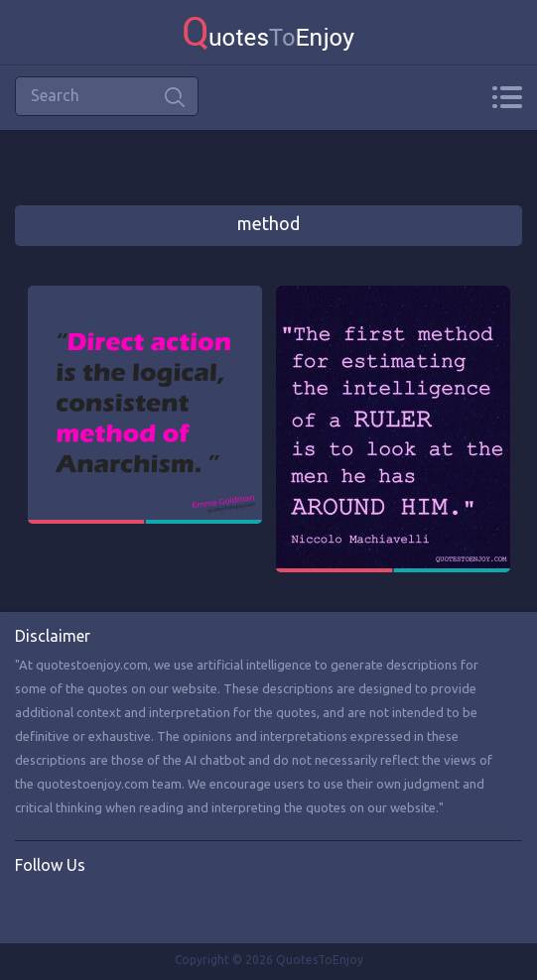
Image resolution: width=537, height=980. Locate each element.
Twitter (71, 907)
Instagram (112, 907)
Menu (507, 97)
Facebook (31, 907)
